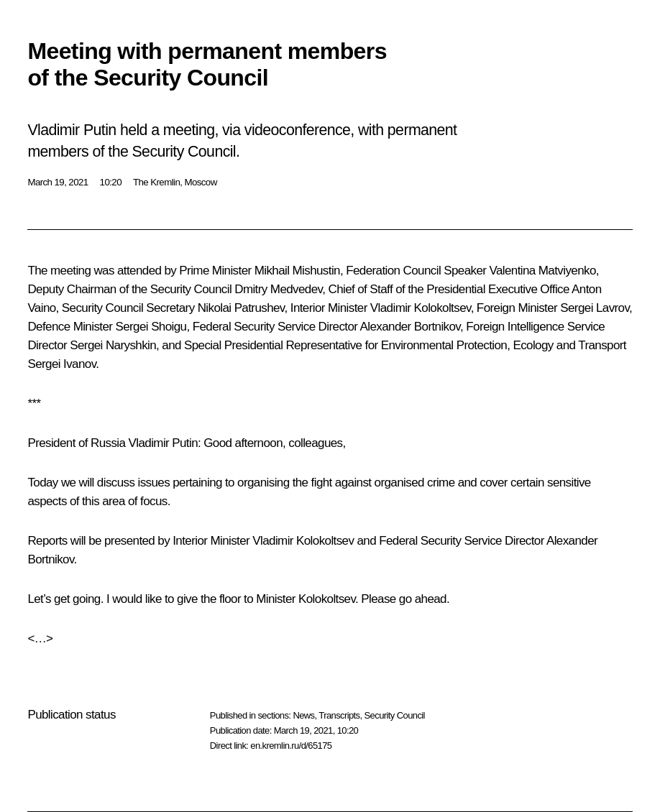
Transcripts (339, 715)
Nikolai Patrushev (241, 308)
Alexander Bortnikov (410, 327)
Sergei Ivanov (61, 364)
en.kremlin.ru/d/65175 (291, 746)
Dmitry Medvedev (278, 289)
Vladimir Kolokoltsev (421, 308)
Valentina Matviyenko (542, 271)
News (303, 715)
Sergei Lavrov (595, 308)
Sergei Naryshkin (113, 345)
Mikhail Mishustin (297, 271)
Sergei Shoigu (151, 327)
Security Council (395, 715)
